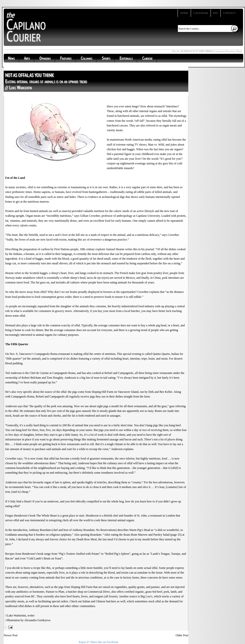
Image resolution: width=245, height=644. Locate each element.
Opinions (45, 58)
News (11, 58)
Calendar (201, 13)
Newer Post (11, 635)
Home (184, 13)
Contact (229, 13)
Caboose (147, 58)
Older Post (182, 635)
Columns (86, 58)
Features (66, 58)
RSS (216, 13)
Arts (27, 58)
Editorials (126, 58)
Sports (106, 58)
